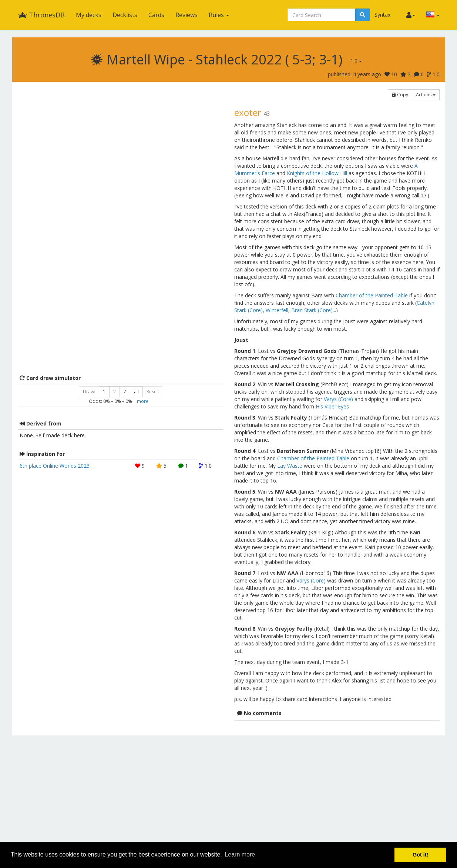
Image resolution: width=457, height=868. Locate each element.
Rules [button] (219, 15)
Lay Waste (290, 466)
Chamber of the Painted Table (372, 295)
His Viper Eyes (332, 406)
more (143, 401)
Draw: (89, 392)
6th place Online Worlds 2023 (55, 466)
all (136, 392)
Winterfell (277, 310)
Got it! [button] (420, 855)
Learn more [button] (240, 854)
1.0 (356, 61)
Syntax (382, 15)
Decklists (125, 15)
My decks (89, 15)
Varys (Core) (338, 399)
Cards (156, 15)
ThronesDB (41, 15)
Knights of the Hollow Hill (317, 173)
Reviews (187, 15)
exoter (248, 112)
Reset (152, 392)
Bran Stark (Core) (312, 310)
